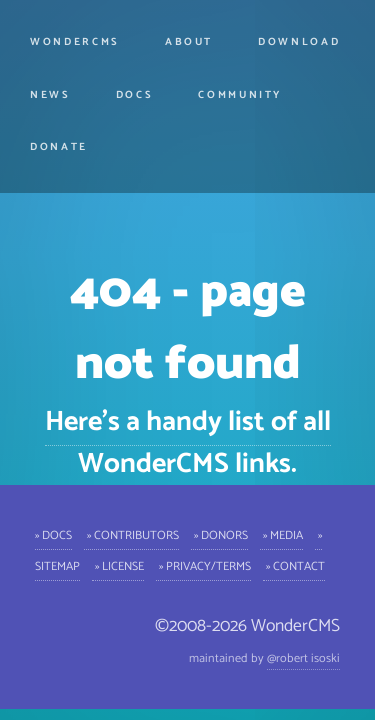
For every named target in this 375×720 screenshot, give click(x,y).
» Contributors (131, 534)
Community (240, 95)
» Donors (219, 534)
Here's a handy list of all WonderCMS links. (188, 443)
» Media (281, 534)
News (50, 95)
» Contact (294, 565)
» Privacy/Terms (203, 565)
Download (299, 42)
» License (118, 565)
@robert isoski (303, 658)
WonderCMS (75, 42)
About (189, 42)
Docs (135, 95)
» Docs (53, 534)
